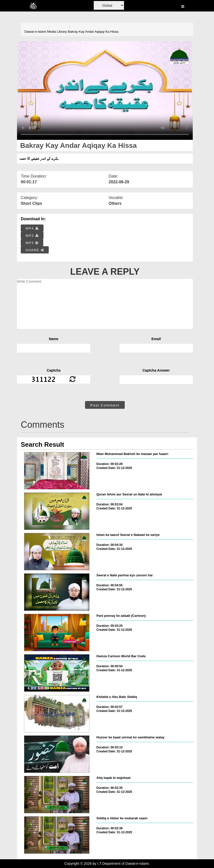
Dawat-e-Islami (35, 32)
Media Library (57, 32)
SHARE (35, 250)
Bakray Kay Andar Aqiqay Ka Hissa (93, 32)
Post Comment (105, 405)
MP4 (32, 228)
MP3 (32, 236)
